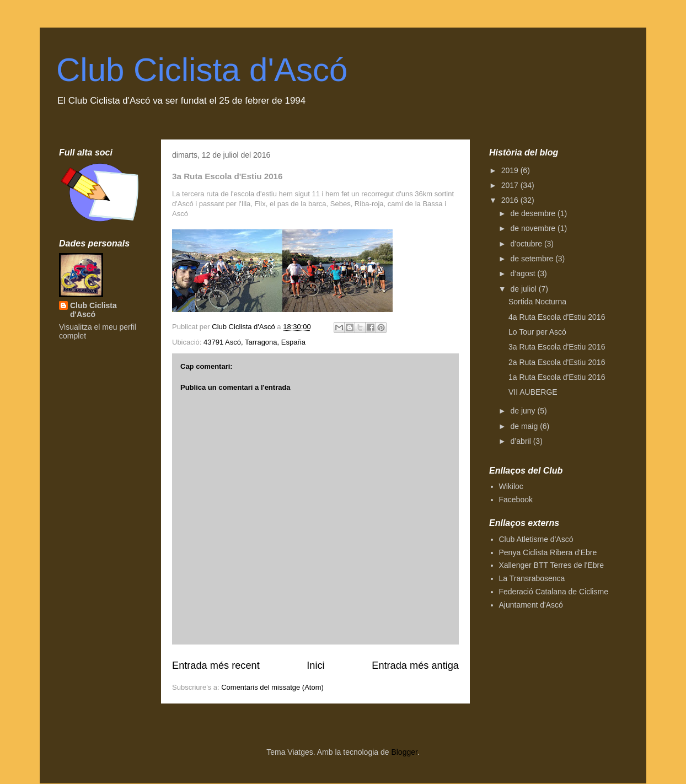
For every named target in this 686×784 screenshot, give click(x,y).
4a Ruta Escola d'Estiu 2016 (557, 317)
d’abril (521, 441)
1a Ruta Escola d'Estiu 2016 (557, 377)
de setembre (533, 259)
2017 (511, 185)
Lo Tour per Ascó (537, 332)
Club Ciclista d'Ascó (202, 70)
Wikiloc (511, 486)
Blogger (404, 752)
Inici (315, 665)
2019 (511, 170)
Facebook (516, 500)
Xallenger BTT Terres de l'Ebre (551, 565)
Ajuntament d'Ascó (531, 605)
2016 (511, 200)
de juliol (524, 289)
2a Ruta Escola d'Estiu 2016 (557, 362)
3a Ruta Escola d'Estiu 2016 (557, 347)
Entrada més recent (216, 665)
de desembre (534, 213)
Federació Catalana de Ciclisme (554, 592)
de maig (525, 426)
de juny (524, 411)
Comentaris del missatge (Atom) (272, 687)
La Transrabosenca (532, 578)
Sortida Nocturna (537, 302)
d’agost (524, 273)
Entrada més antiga (415, 665)
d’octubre (527, 244)
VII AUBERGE (533, 392)
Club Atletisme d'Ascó (536, 539)
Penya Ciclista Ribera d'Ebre (548, 552)
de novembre (534, 228)
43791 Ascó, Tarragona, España (254, 342)
